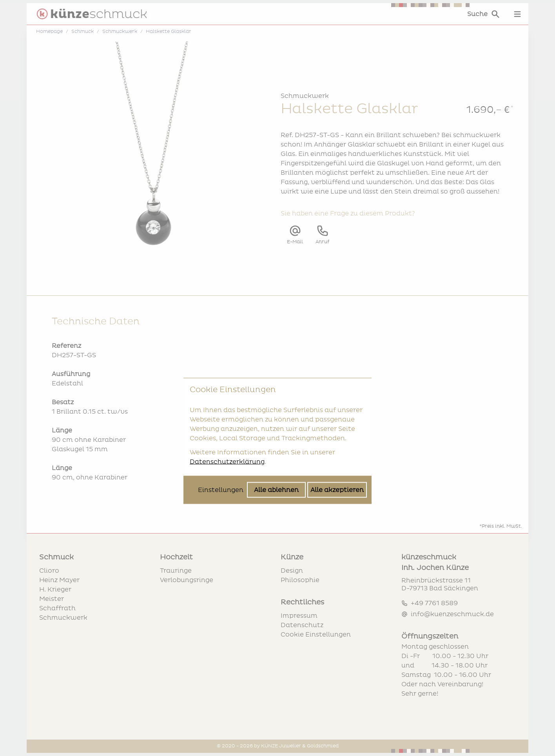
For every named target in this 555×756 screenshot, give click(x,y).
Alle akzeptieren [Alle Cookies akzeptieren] (337, 427)
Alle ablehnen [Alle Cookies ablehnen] (276, 427)
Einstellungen (221, 427)
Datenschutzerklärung (227, 399)
